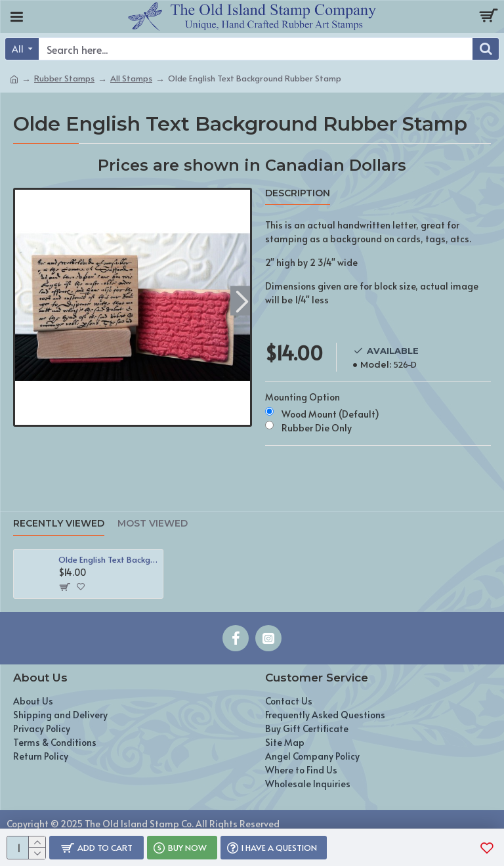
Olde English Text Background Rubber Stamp (108, 560)
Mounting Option (303, 397)
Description (298, 193)
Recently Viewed (59, 524)
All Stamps (131, 78)
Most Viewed (153, 524)
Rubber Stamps (64, 78)
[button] (242, 300)
